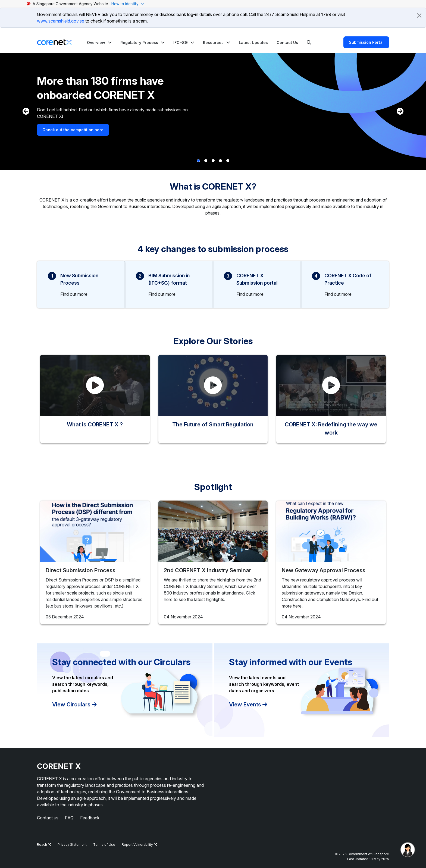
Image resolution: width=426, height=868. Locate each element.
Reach (44, 845)
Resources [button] (213, 43)
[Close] (419, 15)
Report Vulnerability (139, 845)
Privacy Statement (72, 845)
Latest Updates (253, 43)
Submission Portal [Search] (366, 42)
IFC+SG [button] (181, 43)
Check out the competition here (73, 130)
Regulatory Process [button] (139, 43)
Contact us (48, 818)
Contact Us (287, 43)
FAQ (69, 818)
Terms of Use (104, 845)
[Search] (309, 42)
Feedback (90, 818)
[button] (99, 42)
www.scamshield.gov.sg (61, 21)
